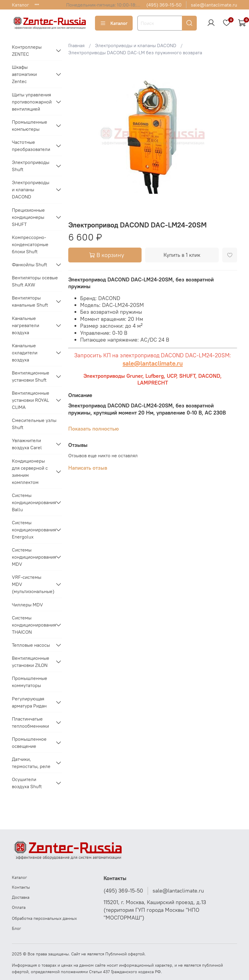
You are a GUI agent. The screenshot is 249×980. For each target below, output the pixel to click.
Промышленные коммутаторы (30, 682)
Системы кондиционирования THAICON (32, 625)
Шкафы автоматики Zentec (24, 74)
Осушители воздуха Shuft (27, 783)
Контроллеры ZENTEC (27, 50)
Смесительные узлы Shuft (34, 424)
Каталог (20, 5)
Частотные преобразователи (31, 146)
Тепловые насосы (31, 645)
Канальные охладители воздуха (25, 353)
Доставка (21, 897)
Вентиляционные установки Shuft (31, 376)
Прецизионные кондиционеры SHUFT (28, 217)
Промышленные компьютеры (30, 125)
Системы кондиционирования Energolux (32, 530)
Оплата (19, 907)
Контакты (21, 887)
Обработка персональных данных (44, 918)
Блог (16, 928)
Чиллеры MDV (27, 605)
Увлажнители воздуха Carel (27, 444)
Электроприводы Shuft (31, 166)
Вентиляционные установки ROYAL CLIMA (31, 400)
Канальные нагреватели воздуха (26, 325)
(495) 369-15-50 (164, 5)
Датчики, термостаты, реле (31, 763)
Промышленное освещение (29, 742)
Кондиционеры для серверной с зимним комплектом (30, 471)
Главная (76, 45)
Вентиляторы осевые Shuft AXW (35, 281)
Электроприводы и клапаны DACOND (136, 45)
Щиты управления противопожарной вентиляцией (32, 102)
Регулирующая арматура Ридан (29, 702)
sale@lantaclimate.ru (214, 5)
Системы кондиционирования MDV (32, 557)
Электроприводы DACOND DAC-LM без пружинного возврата (135, 52)
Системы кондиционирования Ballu (32, 502)
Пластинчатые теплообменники (30, 722)
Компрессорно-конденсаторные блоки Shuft (30, 244)
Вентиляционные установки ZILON (31, 662)
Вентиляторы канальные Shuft (30, 301)
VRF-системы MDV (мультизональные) (32, 584)
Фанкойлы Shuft (30, 264)
